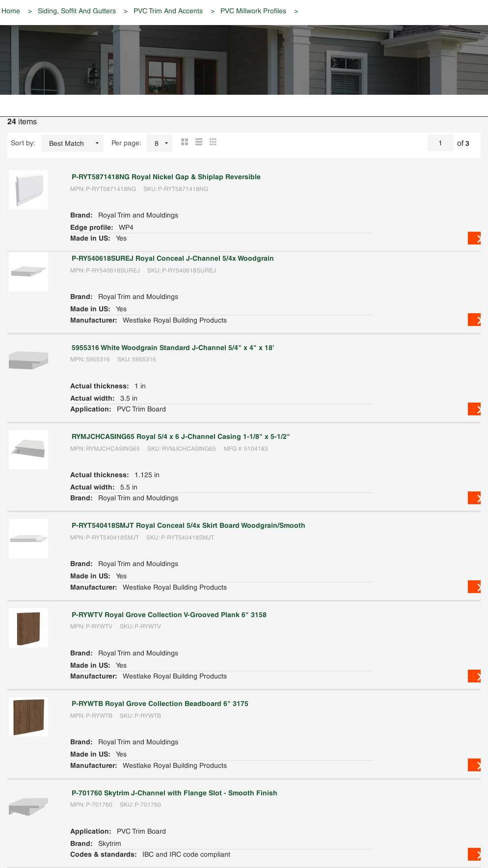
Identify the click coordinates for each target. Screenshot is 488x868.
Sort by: (23, 143)
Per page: (126, 143)
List (197, 143)
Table (211, 143)
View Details (474, 238)
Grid (183, 143)
